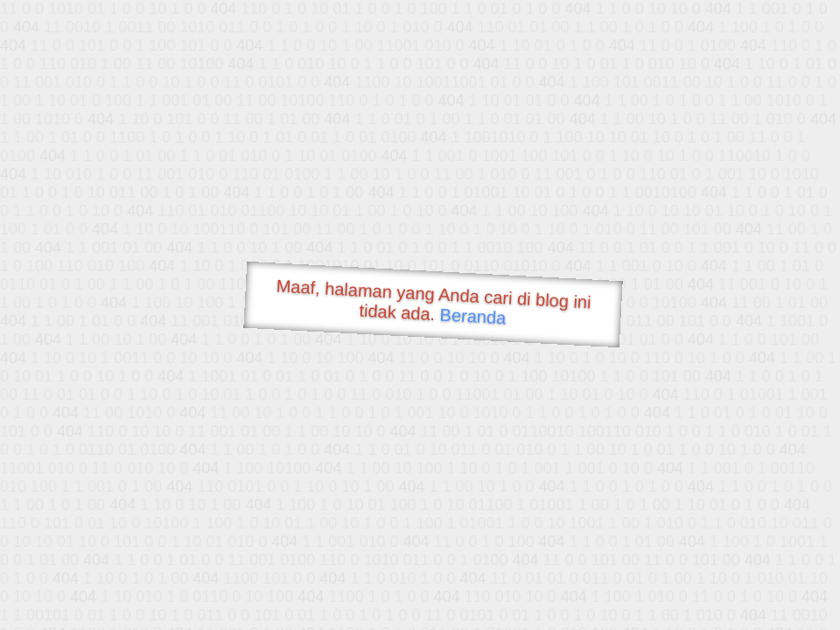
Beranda (473, 316)
